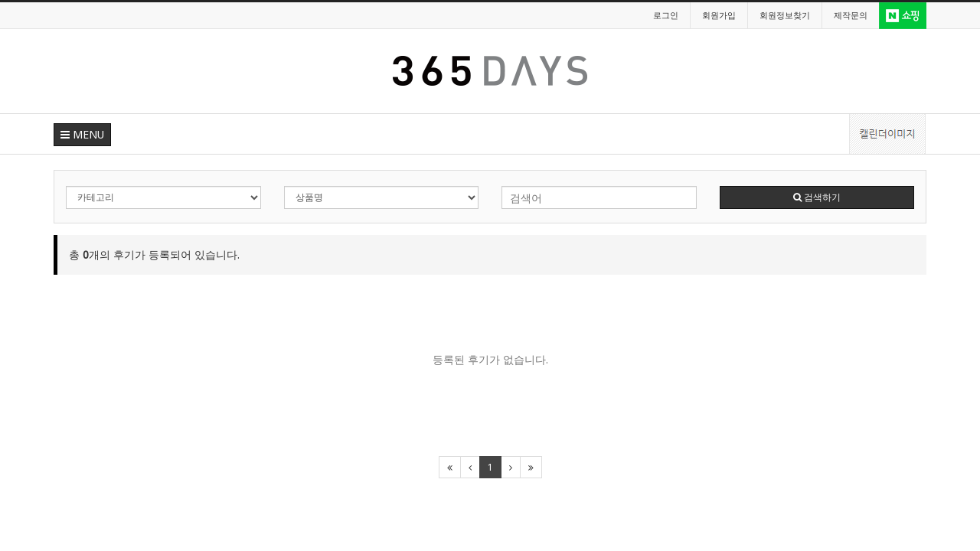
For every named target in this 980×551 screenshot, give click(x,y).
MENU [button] (82, 134)
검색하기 (817, 197)
